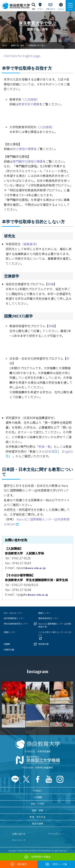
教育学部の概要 (29, 104)
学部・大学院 (37, 804)
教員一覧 (45, 446)
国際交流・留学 (18, 45)
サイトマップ (19, 840)
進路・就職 (37, 810)
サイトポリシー (56, 834)
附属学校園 (9, 650)
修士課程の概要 (23, 149)
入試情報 (30, 99)
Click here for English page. (22, 56)
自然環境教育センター (14, 618)
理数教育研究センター (49, 618)
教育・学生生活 (37, 817)
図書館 (7, 644)
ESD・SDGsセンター (13, 613)
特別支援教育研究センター (16, 624)
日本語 (50, 451)
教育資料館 (43, 644)
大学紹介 (37, 791)
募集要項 (30, 244)
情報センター (44, 613)
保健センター (10, 632)
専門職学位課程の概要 (28, 161)
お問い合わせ (19, 834)
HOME (4, 45)
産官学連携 (37, 823)
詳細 (51, 284)
